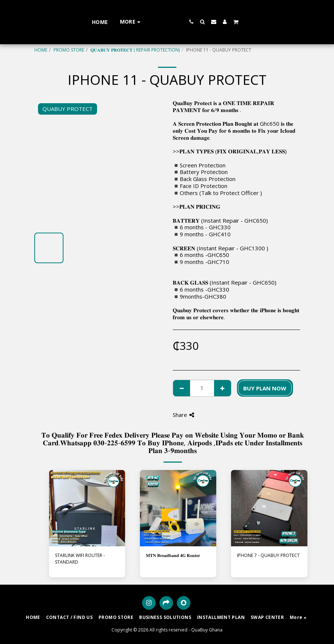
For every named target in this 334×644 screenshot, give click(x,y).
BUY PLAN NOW (265, 388)
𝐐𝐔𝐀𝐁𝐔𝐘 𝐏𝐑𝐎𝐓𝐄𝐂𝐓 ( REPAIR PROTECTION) (135, 50)
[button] (213, 22)
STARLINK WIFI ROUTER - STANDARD (80, 559)
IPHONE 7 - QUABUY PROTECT (268, 555)
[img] (87, 508)
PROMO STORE (69, 50)
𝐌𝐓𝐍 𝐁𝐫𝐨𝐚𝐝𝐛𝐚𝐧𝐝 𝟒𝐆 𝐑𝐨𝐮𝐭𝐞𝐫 (173, 555)
